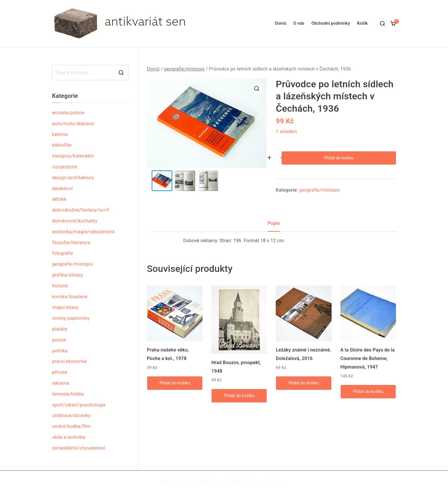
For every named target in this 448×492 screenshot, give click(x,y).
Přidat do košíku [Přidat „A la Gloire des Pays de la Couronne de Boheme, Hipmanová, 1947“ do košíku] (368, 391)
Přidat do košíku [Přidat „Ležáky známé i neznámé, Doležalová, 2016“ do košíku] (304, 383)
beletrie (60, 134)
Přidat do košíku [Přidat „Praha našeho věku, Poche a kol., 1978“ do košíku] (175, 383)
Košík (362, 23)
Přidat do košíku (339, 158)
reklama (61, 383)
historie (60, 286)
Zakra (252, 481)
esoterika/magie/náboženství (83, 232)
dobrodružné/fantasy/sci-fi (81, 210)
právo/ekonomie (69, 361)
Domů (281, 23)
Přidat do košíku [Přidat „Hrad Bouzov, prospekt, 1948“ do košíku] (239, 396)
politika (60, 351)
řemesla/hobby (68, 394)
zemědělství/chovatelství (79, 448)
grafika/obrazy (67, 275)
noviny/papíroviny (71, 318)
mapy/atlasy (65, 307)
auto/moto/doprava (73, 124)
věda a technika (69, 437)
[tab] (274, 226)
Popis (274, 223)
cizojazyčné (65, 167)
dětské (59, 199)
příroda (60, 372)
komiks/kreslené (70, 297)
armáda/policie (68, 113)
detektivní (62, 189)
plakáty (60, 329)
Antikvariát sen (208, 481)
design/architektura (73, 178)
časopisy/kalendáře (73, 156)
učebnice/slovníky (71, 415)
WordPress (277, 481)
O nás (299, 23)
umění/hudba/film (71, 426)
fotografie (62, 253)
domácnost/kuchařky (75, 221)
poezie (59, 340)
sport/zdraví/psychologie (79, 405)
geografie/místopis (184, 69)
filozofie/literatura (71, 243)
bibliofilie (62, 145)
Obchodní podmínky (331, 23)
